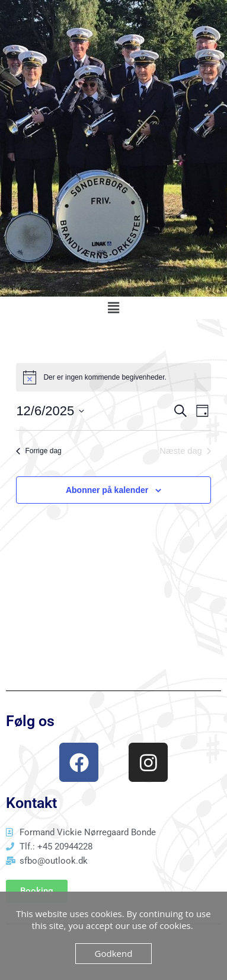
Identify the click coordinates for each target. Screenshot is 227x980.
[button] (113, 308)
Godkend (114, 953)
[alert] (113, 377)
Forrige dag (39, 451)
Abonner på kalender (107, 490)
